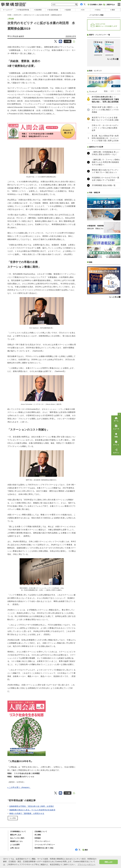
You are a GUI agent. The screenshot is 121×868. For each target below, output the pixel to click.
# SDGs (98, 10)
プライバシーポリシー (42, 841)
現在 (106, 150)
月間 (118, 150)
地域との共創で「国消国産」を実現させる (27, 813)
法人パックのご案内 (17, 838)
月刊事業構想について (18, 831)
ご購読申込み (109, 5)
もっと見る (13, 818)
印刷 (67, 41)
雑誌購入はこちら (16, 841)
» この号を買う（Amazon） (19, 787)
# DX (83, 10)
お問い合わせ (15, 848)
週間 (112, 150)
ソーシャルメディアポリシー (45, 845)
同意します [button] (109, 862)
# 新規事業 (38, 10)
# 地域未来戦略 (53, 10)
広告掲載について (41, 831)
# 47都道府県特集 (23, 10)
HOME (9, 15)
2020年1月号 (18, 15)
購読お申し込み (16, 835)
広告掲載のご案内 (95, 5)
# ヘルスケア (8, 10)
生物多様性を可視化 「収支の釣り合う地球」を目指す (32, 806)
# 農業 (113, 10)
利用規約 (38, 838)
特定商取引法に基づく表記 (44, 848)
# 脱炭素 (68, 10)
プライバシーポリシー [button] (87, 865)
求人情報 (38, 835)
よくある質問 (15, 845)
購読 (85, 850)
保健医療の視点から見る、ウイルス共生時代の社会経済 (32, 810)
